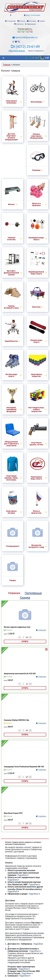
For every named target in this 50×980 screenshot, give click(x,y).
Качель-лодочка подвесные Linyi (17, 627)
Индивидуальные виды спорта (36, 273)
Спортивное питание (11, 512)
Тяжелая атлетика (11, 239)
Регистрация (35, 15)
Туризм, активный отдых (11, 307)
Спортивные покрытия (36, 375)
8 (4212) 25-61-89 (26, 47)
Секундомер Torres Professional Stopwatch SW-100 (24, 767)
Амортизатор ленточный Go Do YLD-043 (20, 674)
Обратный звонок (17, 51)
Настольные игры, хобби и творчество (36, 409)
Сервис (42, 21)
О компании (11, 21)
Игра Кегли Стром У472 (13, 813)
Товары (12, 580)
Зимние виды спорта (36, 341)
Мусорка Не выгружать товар (36, 546)
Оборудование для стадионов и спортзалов (11, 444)
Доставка (33, 21)
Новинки (14, 593)
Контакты (20, 24)
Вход (27, 15)
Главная (7, 65)
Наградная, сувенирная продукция (11, 409)
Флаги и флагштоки (36, 512)
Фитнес (11, 204)
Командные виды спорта (36, 239)
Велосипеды (36, 102)
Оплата (22, 21)
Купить (25, 642)
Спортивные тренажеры (11, 102)
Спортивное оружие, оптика (36, 444)
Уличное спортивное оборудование (36, 136)
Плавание (36, 170)
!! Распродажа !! (13, 546)
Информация (31, 24)
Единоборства (11, 341)
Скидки (25, 598)
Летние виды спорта (11, 375)
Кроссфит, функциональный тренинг (11, 273)
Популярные (33, 593)
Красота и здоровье (36, 204)
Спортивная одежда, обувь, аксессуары (11, 478)
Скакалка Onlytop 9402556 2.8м (16, 720)
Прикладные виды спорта (36, 478)
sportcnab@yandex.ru (26, 37)
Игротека (36, 307)
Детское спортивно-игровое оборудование (11, 137)
